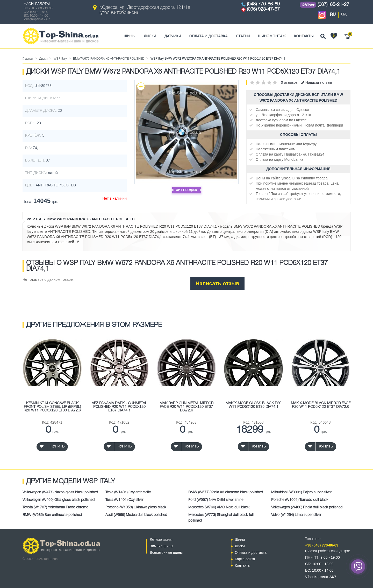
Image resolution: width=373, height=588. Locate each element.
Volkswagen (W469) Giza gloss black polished (59, 500)
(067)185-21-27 (333, 5)
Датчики (173, 36)
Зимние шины (161, 546)
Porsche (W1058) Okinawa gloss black (136, 507)
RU (333, 15)
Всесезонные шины (166, 552)
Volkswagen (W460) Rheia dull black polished (307, 507)
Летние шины (161, 540)
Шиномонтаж (272, 36)
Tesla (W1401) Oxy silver (124, 500)
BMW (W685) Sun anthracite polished (52, 515)
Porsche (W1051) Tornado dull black (300, 500)
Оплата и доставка (209, 36)
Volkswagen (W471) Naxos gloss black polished (60, 492)
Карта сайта (245, 559)
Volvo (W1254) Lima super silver (296, 515)
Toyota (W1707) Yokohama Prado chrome (55, 507)
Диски (150, 36)
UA (344, 15)
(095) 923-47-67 (263, 9)
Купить (58, 447)
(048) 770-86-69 (263, 4)
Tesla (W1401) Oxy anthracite (128, 492)
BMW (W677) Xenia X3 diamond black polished (226, 492)
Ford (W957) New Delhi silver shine (216, 500)
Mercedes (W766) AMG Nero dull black (219, 507)
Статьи (243, 36)
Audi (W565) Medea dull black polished (136, 515)
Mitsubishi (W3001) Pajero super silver (301, 492)
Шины (130, 36)
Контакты (304, 36)
